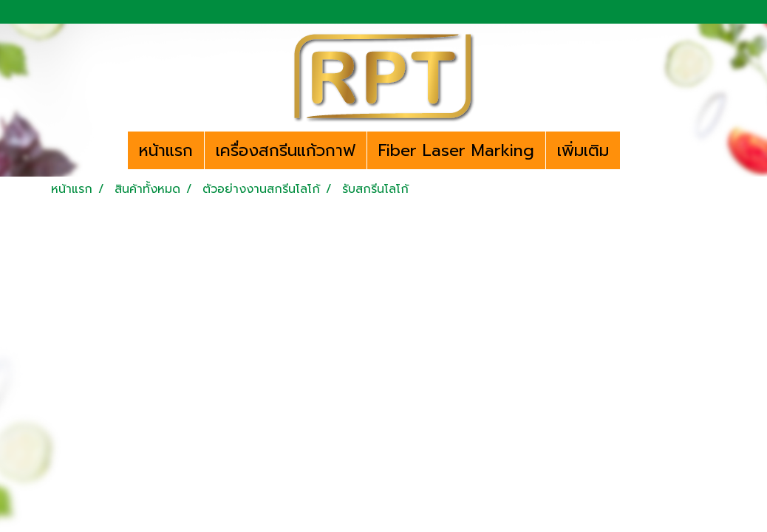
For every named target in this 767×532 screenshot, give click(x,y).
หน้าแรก (166, 150)
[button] (633, 151)
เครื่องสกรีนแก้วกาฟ (286, 150)
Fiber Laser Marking (456, 150)
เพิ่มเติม (583, 150)
